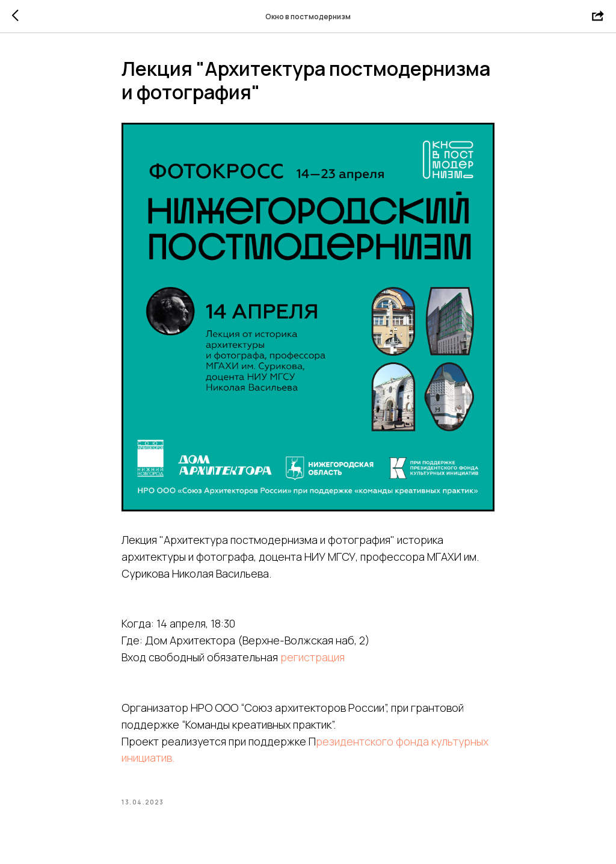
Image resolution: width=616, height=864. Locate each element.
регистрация (313, 657)
